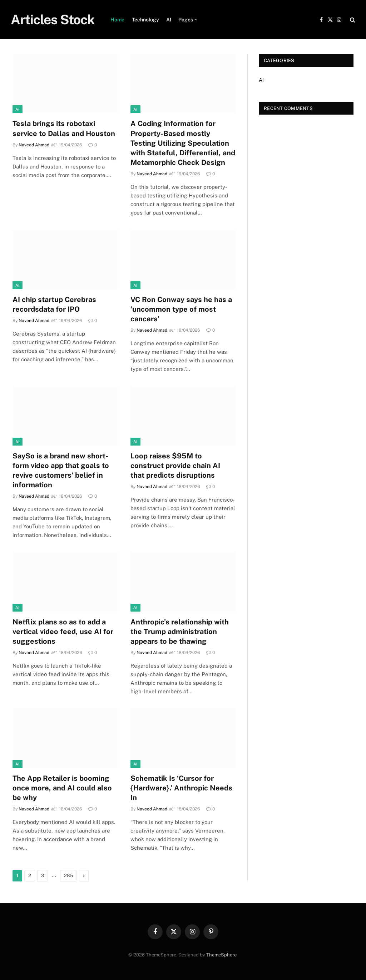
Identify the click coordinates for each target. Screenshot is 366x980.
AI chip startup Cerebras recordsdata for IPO (54, 304)
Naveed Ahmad (34, 145)
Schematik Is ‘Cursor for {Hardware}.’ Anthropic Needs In (181, 788)
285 (68, 876)
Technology (145, 20)
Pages (186, 20)
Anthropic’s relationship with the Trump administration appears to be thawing (180, 632)
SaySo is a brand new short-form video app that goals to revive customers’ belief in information (61, 471)
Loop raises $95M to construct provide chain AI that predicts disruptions (175, 466)
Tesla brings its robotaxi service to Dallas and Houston (64, 128)
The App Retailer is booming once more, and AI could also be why (62, 788)
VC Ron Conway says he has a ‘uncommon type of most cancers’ (181, 309)
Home (117, 20)
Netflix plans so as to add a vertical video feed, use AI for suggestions (63, 632)
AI (169, 20)
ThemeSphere (221, 955)
